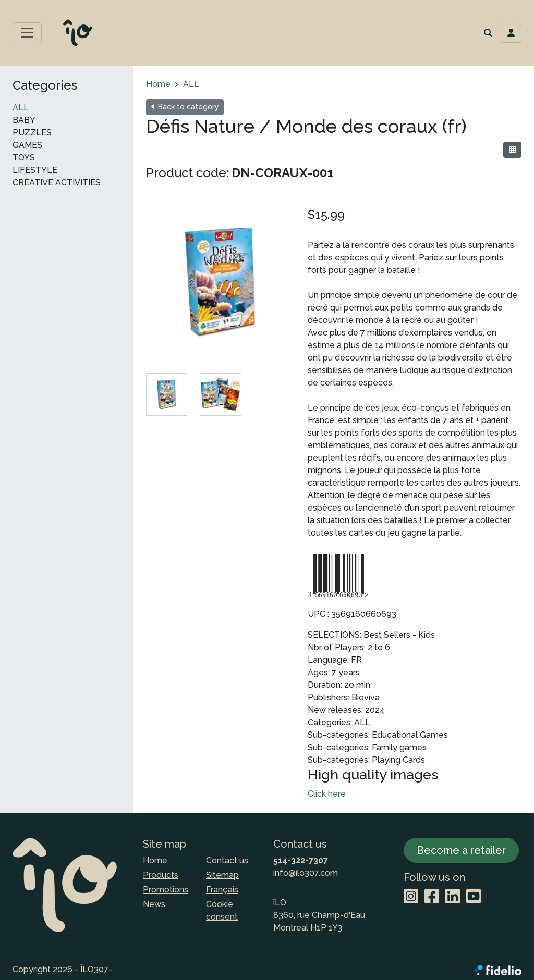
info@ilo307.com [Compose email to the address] (306, 873)
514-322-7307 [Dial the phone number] (301, 860)
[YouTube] (474, 897)
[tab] (167, 394)
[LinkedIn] (453, 897)
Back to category (185, 107)
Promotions (166, 890)
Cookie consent (222, 910)
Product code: (188, 173)
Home (158, 84)
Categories (45, 85)
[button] (488, 33)
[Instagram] (411, 897)
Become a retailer (461, 850)
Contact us (227, 860)
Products (161, 875)
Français (222, 890)
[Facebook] (432, 897)
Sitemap (222, 875)
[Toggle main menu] (27, 33)
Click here (327, 794)
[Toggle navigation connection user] (511, 33)
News (154, 904)
